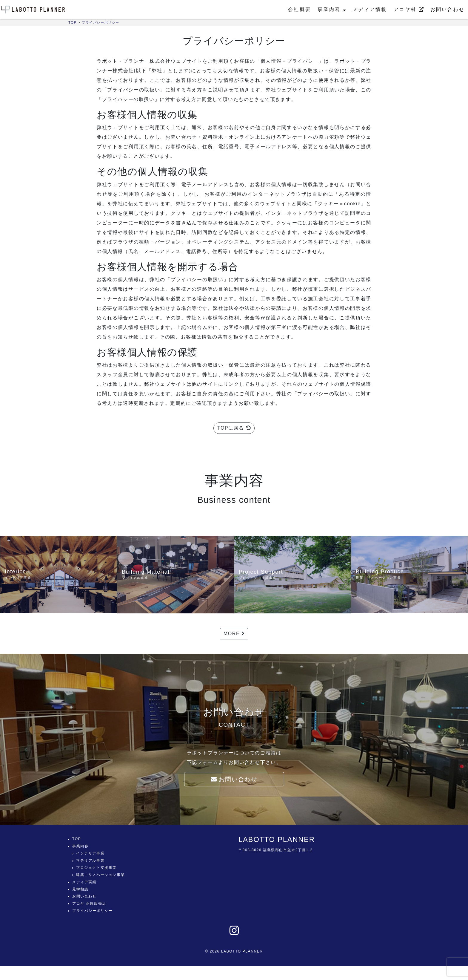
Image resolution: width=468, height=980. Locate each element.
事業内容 (332, 9)
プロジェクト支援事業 (96, 868)
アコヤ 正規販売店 (89, 904)
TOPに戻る (234, 428)
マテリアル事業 (90, 860)
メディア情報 (370, 9)
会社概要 (300, 9)
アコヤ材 (409, 9)
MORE (234, 634)
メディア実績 (84, 882)
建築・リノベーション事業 (100, 875)
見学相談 (80, 889)
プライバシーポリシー (93, 911)
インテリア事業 (90, 853)
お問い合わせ (448, 9)
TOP (77, 839)
